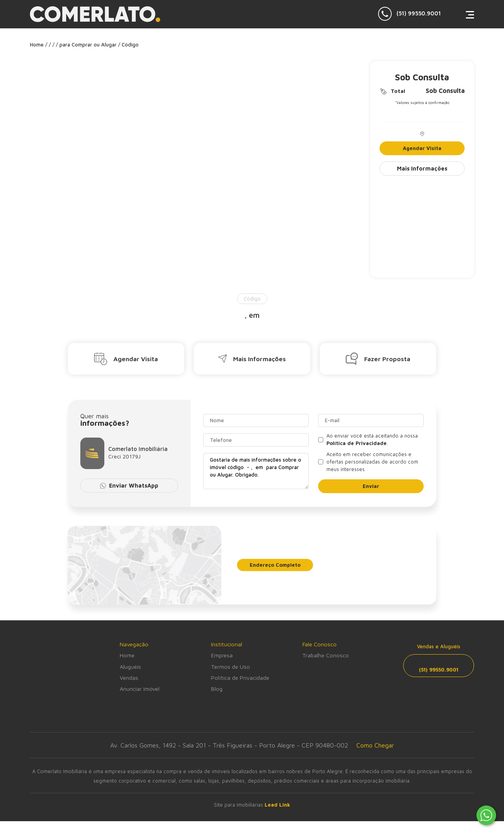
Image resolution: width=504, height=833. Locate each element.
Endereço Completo (275, 565)
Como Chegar (375, 745)
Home (127, 655)
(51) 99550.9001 (409, 14)
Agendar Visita (422, 148)
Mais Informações (422, 168)
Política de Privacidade (240, 678)
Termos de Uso (231, 667)
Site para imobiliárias (252, 805)
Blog (217, 689)
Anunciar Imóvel (140, 689)
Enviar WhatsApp (129, 485)
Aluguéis (130, 667)
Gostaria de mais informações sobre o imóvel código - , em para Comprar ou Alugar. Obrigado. (256, 471)
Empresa (222, 655)
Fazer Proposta (378, 359)
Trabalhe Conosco (326, 655)
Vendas (129, 678)
